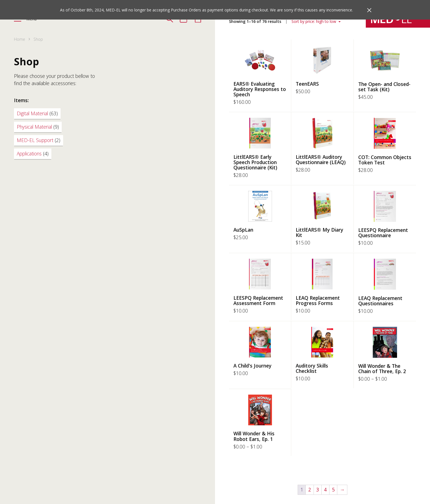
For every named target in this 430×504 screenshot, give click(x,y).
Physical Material (38, 127)
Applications (33, 153)
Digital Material (37, 113)
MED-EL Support (39, 140)
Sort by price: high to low (314, 21)
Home (20, 39)
